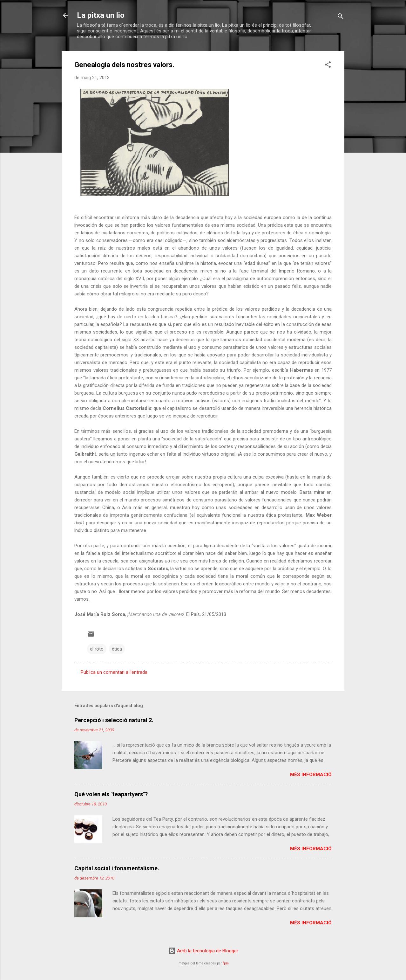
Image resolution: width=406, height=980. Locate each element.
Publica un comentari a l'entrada (114, 672)
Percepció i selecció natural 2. (114, 720)
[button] (328, 66)
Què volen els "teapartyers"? (111, 794)
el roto (97, 649)
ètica (117, 649)
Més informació (311, 775)
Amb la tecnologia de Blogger (203, 951)
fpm (226, 963)
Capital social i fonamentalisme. (117, 868)
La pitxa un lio (101, 15)
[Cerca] (341, 17)
